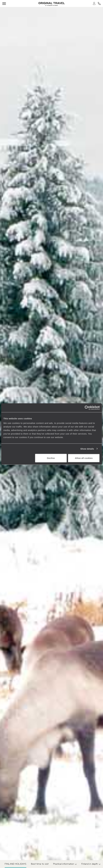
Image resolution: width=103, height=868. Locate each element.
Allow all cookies (84, 458)
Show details (87, 449)
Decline (51, 458)
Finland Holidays (16, 864)
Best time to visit (40, 864)
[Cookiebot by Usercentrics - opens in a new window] (87, 408)
